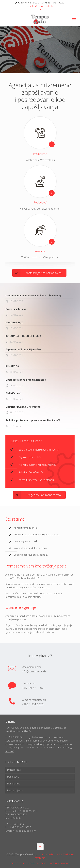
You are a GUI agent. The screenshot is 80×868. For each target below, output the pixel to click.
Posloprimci (14, 783)
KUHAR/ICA (12, 366)
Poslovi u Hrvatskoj (59, 863)
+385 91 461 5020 (28, 2)
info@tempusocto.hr (42, 6)
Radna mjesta (15, 790)
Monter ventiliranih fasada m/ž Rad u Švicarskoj (33, 296)
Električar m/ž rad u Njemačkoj (23, 407)
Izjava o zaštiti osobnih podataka (28, 863)
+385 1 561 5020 (54, 2)
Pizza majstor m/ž (16, 309)
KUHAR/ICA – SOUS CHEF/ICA (23, 336)
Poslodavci (13, 777)
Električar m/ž (14, 393)
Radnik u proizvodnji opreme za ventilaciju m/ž (33, 420)
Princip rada (14, 770)
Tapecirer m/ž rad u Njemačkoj (23, 350)
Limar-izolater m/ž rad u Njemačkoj (26, 380)
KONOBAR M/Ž (14, 323)
